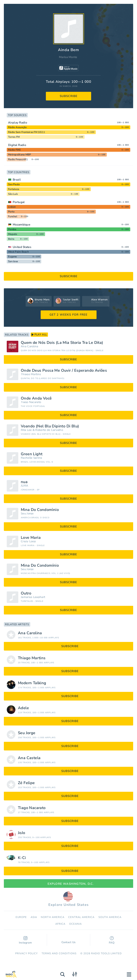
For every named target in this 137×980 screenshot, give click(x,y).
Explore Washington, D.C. (69, 884)
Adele (23, 708)
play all (39, 335)
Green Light (32, 454)
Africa (60, 924)
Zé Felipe (26, 783)
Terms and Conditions (59, 953)
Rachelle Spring (32, 458)
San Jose (13, 261)
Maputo (13, 234)
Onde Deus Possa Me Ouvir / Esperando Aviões (64, 371)
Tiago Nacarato (31, 402)
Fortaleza (14, 189)
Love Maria (31, 538)
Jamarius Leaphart (33, 597)
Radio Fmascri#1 (18, 159)
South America (110, 917)
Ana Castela (29, 758)
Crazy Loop (28, 541)
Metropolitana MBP (19, 155)
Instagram (25, 940)
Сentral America (81, 917)
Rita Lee (26, 430)
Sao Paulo (14, 184)
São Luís (13, 194)
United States (22, 247)
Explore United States (68, 899)
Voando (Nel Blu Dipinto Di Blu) (50, 426)
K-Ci (22, 858)
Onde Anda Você (36, 398)
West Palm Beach (18, 252)
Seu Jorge (27, 514)
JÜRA (24, 486)
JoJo (22, 833)
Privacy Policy (26, 953)
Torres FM (14, 137)
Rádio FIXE (15, 150)
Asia (34, 917)
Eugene (13, 257)
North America (53, 917)
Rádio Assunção (17, 127)
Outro (26, 593)
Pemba (12, 229)
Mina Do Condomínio (40, 565)
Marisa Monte (68, 57)
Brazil (17, 180)
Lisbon (12, 207)
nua (24, 482)
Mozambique (21, 225)
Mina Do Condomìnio (40, 510)
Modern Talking (32, 683)
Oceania (75, 924)
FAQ (112, 940)
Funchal (13, 216)
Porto (11, 212)
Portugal (19, 202)
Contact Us (69, 940)
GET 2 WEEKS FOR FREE (69, 315)
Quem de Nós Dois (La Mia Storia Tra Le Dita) (62, 343)
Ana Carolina (30, 346)
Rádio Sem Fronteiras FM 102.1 (26, 132)
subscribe (69, 96)
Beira (11, 239)
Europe (21, 917)
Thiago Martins (31, 374)
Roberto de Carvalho (49, 430)
